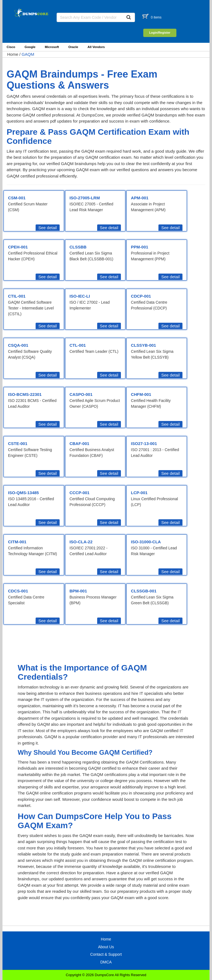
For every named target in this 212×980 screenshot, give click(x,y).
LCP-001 (139, 493)
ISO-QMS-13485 (23, 493)
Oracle (73, 47)
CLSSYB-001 (143, 345)
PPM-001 (140, 247)
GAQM (28, 54)
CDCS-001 (18, 591)
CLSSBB (78, 247)
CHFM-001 (141, 394)
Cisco (11, 47)
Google (30, 47)
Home (13, 54)
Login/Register (160, 33)
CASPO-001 (81, 394)
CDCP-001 (141, 296)
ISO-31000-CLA (146, 542)
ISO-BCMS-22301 (25, 394)
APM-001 (140, 198)
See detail (48, 228)
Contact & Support (106, 954)
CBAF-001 (79, 443)
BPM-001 (78, 591)
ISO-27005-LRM (85, 198)
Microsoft (52, 47)
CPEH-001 (18, 247)
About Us (106, 947)
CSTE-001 (18, 443)
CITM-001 (17, 542)
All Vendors (96, 47)
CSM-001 (17, 198)
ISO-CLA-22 (81, 542)
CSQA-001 (18, 345)
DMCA (106, 962)
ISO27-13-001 (144, 443)
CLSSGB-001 (144, 591)
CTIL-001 (17, 296)
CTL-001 (78, 345)
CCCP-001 (80, 493)
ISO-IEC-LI (80, 296)
